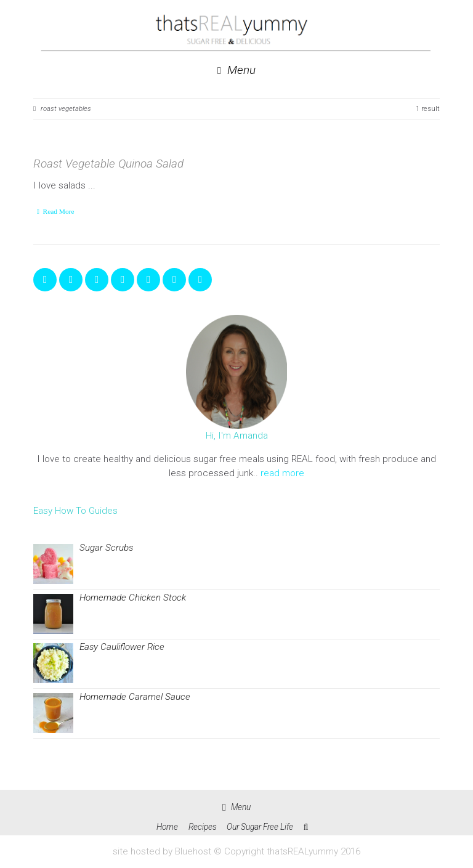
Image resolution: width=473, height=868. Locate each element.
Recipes (203, 827)
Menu (236, 71)
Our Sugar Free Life (260, 827)
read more (282, 473)
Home (167, 827)
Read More (59, 211)
